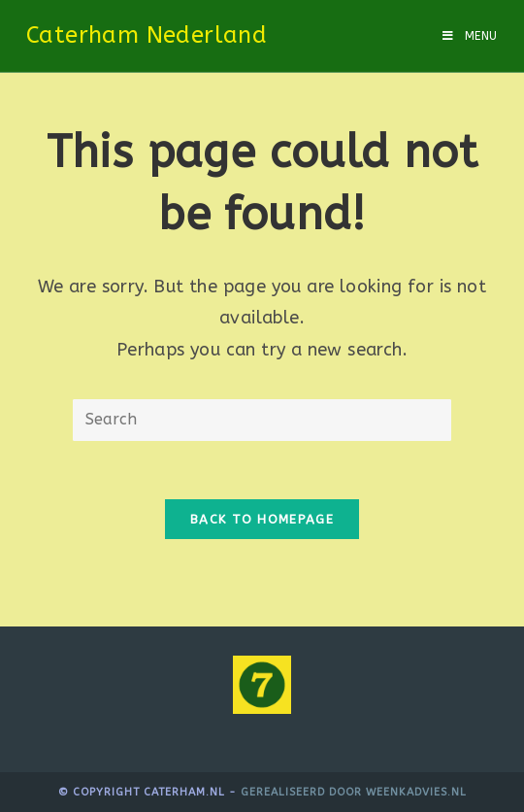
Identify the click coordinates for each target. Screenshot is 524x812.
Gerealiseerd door (303, 792)
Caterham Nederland (147, 35)
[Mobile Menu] (470, 36)
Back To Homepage (262, 519)
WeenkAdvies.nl (416, 792)
